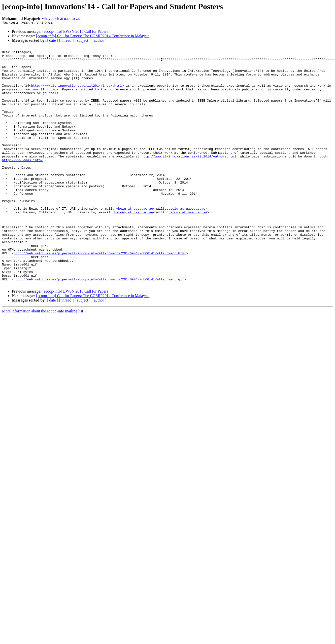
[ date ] (52, 40)
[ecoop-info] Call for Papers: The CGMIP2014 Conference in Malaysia (93, 36)
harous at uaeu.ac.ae (134, 245)
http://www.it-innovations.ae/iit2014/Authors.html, (190, 178)
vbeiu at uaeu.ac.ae (134, 240)
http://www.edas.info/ (22, 182)
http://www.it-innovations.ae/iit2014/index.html (77, 93)
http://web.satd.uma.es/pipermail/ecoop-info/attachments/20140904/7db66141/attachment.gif (99, 325)
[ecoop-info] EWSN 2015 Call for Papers (75, 31)
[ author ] (99, 40)
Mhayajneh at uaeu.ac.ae (61, 19)
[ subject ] (83, 40)
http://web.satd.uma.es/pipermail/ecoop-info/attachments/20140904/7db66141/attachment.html (100, 294)
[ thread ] (66, 40)
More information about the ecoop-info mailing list (43, 357)
